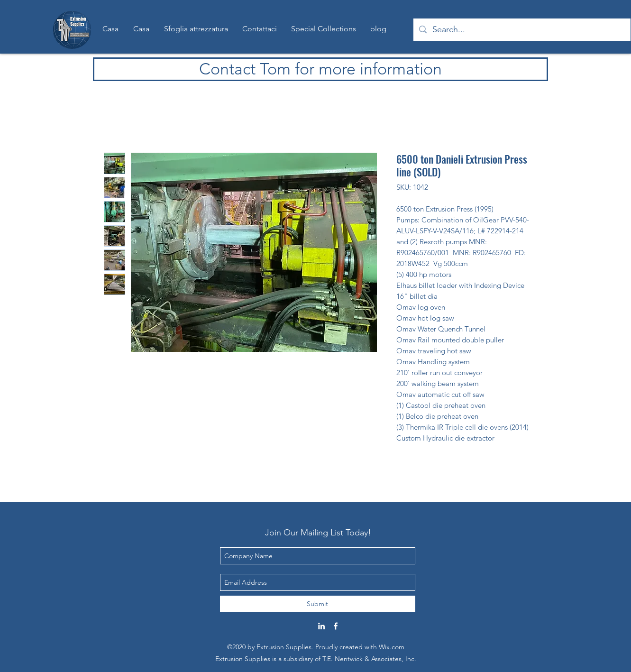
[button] (324, 29)
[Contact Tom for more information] (320, 69)
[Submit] (318, 604)
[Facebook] (336, 626)
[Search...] (521, 30)
